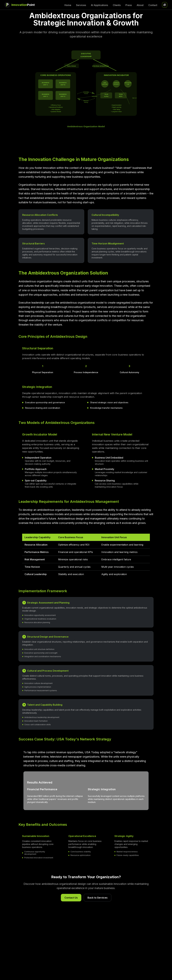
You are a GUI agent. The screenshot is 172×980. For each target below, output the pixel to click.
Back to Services (98, 898)
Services (81, 5)
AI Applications (99, 5)
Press (129, 5)
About (140, 5)
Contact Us (71, 898)
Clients (117, 5)
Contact (153, 5)
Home (68, 5)
